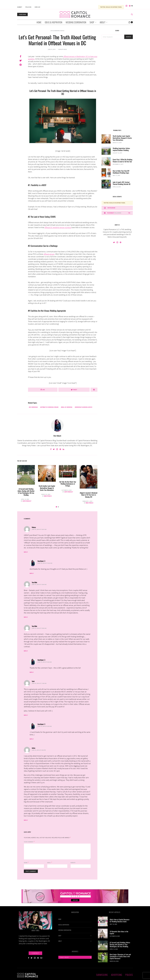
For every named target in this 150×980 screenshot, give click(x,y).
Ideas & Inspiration (54, 22)
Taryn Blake (34, 582)
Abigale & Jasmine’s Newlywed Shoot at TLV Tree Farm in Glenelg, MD (89, 495)
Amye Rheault (27, 501)
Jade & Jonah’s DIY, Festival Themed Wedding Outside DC (122, 183)
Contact (35, 953)
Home (39, 22)
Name (26, 863)
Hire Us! (37, 7)
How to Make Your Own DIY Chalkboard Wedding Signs (121, 172)
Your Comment (29, 842)
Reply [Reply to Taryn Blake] (26, 617)
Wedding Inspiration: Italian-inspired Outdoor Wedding (121, 149)
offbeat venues (49, 254)
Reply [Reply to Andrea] (26, 820)
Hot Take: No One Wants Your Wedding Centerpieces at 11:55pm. (68, 484)
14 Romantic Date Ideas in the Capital (119, 932)
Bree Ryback (57, 436)
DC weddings (34, 407)
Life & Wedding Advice (57, 31)
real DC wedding (67, 407)
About (102, 22)
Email (49, 863)
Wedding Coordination (76, 22)
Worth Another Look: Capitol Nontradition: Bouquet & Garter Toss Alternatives (47, 488)
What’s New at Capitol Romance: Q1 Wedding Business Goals (120, 920)
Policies (28, 7)
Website (73, 863)
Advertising (117, 975)
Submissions (102, 975)
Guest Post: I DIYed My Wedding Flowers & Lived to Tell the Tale (122, 160)
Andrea (33, 748)
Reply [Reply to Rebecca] (26, 552)
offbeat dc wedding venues (50, 407)
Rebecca (34, 527)
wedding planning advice (84, 407)
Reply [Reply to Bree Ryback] (32, 573)
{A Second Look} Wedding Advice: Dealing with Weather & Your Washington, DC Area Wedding (26, 492)
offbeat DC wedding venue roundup (58, 227)
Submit (20, 7)
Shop (92, 22)
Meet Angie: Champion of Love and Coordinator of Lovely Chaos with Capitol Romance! (120, 956)
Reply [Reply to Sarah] (26, 715)
